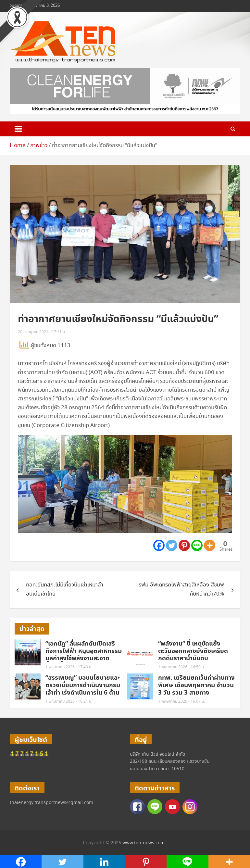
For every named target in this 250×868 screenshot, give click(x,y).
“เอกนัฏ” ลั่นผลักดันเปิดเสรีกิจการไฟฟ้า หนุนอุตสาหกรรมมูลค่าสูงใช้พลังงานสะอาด (84, 651)
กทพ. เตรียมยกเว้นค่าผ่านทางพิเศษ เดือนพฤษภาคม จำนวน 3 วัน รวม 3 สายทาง (196, 685)
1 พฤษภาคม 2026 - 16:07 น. (181, 702)
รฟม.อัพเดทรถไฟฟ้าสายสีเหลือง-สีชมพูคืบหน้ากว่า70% (181, 589)
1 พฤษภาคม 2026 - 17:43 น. (69, 667)
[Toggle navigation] (18, 129)
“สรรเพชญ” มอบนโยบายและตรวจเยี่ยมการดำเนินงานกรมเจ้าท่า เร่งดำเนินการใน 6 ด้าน (83, 685)
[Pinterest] (184, 545)
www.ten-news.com (144, 843)
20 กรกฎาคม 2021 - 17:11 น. (42, 332)
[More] (210, 545)
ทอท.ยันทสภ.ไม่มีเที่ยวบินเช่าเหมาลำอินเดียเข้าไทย (65, 589)
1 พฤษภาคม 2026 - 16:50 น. (181, 667)
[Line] (197, 545)
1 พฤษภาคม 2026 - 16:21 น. (69, 702)
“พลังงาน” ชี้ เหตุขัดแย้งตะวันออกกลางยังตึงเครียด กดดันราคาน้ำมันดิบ (193, 651)
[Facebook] (159, 545)
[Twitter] (172, 545)
